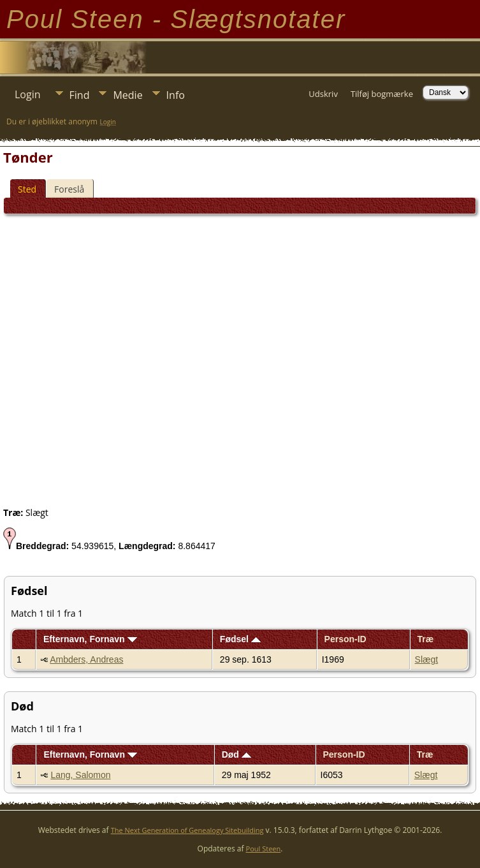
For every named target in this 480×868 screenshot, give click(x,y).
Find (80, 95)
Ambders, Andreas (86, 659)
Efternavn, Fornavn (90, 639)
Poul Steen (264, 849)
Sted (27, 189)
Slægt (427, 659)
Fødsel (240, 639)
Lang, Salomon (80, 775)
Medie (127, 95)
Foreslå (69, 189)
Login (28, 94)
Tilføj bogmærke (382, 94)
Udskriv (323, 94)
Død (236, 754)
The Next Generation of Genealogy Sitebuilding (187, 830)
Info (176, 95)
